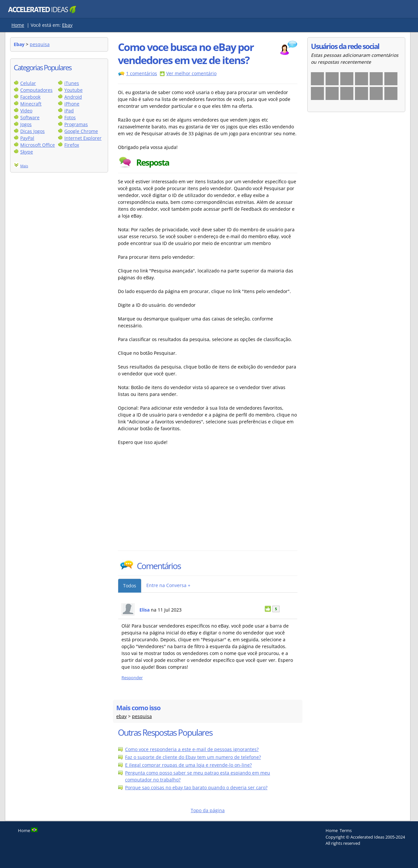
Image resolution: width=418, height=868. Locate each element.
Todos (130, 586)
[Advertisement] (175, 501)
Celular (28, 83)
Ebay (67, 25)
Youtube (73, 90)
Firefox (72, 145)
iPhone (72, 104)
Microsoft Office (38, 145)
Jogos (26, 124)
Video (26, 111)
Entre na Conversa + (168, 585)
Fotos (70, 117)
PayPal (27, 138)
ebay (121, 716)
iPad (69, 111)
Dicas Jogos (32, 131)
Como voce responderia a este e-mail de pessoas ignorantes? (192, 749)
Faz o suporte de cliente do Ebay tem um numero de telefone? (193, 757)
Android (73, 97)
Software (30, 117)
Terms (346, 830)
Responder (132, 678)
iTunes (72, 83)
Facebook (30, 97)
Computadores (36, 90)
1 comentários (142, 73)
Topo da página (208, 810)
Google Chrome (81, 131)
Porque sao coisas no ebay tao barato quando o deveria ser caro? (196, 787)
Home (18, 25)
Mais (24, 166)
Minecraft (31, 104)
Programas (76, 124)
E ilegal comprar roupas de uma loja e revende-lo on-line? (188, 765)
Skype (27, 152)
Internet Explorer (83, 138)
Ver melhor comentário (191, 73)
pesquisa (40, 44)
